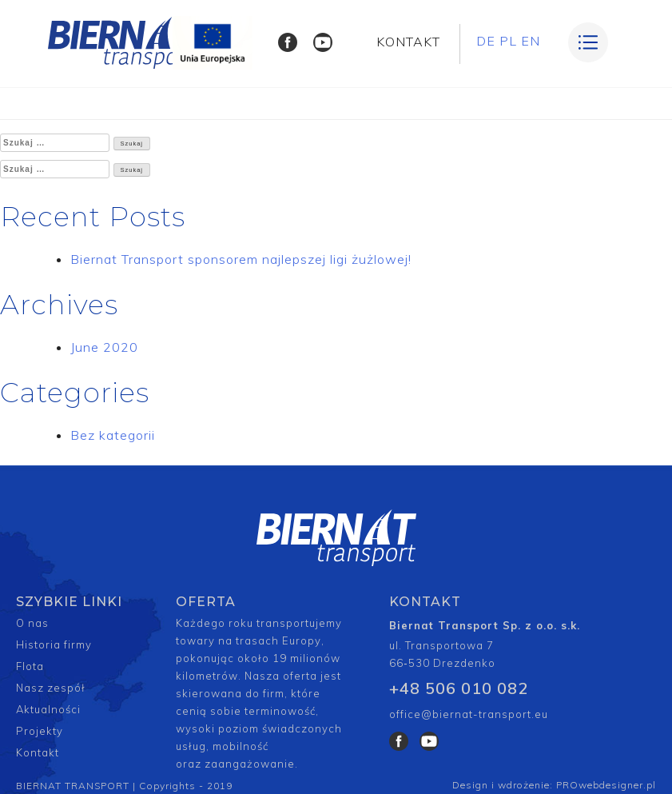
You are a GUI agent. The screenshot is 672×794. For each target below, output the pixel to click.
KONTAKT (408, 42)
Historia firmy (54, 644)
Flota (30, 666)
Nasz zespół (51, 688)
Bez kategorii (113, 435)
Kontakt (38, 752)
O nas (32, 623)
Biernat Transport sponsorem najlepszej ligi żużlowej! (241, 259)
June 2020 (104, 347)
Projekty (40, 731)
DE (486, 41)
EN (531, 41)
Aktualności (48, 709)
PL (508, 41)
